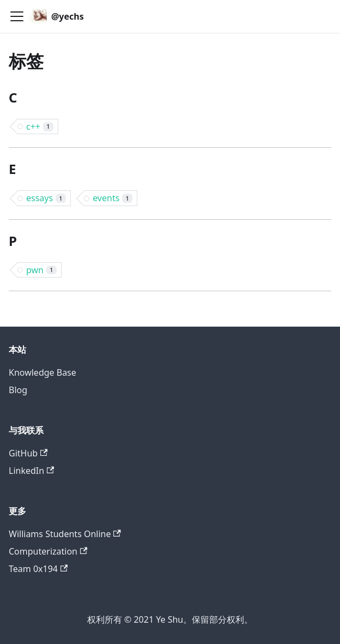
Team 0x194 (38, 569)
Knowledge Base (42, 372)
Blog (18, 390)
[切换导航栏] (17, 16)
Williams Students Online (65, 534)
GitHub (28, 453)
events (113, 198)
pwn (41, 270)
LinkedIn (31, 471)
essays (46, 198)
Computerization (48, 551)
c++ (40, 127)
